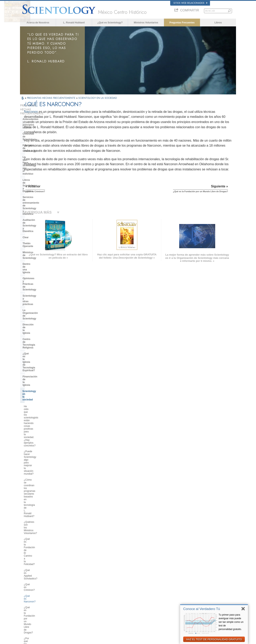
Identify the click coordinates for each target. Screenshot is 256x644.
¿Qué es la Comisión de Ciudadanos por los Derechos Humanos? (40, 352)
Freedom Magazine (186, 604)
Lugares (123, 607)
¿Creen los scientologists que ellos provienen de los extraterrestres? (42, 469)
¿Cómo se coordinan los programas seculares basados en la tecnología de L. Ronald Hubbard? (41, 276)
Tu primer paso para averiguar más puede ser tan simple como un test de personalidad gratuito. (231, 622)
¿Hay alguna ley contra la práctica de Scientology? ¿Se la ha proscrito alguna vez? (42, 499)
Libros (218, 23)
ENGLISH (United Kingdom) (36, 580)
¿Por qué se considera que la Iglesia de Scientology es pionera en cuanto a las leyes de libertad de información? (43, 365)
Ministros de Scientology (37, 181)
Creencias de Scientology (37, 124)
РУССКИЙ (27, 600)
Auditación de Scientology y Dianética (39, 161)
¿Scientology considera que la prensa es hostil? (40, 440)
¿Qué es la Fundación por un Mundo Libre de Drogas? (39, 322)
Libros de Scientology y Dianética (42, 145)
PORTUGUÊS (73, 603)
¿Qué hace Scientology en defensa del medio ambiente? (42, 377)
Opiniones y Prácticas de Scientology (37, 195)
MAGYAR (71, 576)
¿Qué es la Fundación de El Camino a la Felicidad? (39, 296)
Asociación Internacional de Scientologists (197, 600)
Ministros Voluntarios (146, 23)
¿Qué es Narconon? (35, 315)
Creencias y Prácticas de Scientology (137, 577)
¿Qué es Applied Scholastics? (40, 303)
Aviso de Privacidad (174, 640)
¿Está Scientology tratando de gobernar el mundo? (40, 526)
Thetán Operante (32, 175)
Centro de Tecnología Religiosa (40, 220)
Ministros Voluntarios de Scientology (194, 596)
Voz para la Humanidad (130, 580)
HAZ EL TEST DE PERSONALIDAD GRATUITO (214, 639)
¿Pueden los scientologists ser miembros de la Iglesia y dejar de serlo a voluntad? (41, 450)
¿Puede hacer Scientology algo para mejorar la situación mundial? (42, 264)
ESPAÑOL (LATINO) (76, 587)
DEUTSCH (27, 611)
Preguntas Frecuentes (182, 23)
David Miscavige (185, 588)
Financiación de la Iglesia (37, 235)
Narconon (75, 112)
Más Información (127, 600)
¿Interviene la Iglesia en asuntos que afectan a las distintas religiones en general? (41, 401)
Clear (26, 169)
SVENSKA (72, 583)
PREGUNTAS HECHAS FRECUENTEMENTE (52, 98)
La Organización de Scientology (41, 208)
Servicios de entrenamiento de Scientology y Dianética (40, 153)
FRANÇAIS (28, 587)
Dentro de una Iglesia (35, 187)
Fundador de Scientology (37, 130)
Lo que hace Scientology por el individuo (40, 138)
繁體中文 (26, 604)
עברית (26, 592)
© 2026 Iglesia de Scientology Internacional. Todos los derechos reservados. (57, 640)
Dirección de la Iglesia (35, 214)
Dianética (181, 577)
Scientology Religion (187, 584)
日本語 (25, 596)
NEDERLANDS (29, 607)
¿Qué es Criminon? (34, 309)
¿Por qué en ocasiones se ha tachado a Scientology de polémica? (39, 430)
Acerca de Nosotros (38, 23)
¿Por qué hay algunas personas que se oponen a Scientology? (41, 420)
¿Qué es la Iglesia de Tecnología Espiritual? (41, 228)
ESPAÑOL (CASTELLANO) (80, 591)
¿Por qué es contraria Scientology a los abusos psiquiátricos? (42, 342)
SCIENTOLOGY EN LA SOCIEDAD (98, 98)
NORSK (70, 580)
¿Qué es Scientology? (110, 23)
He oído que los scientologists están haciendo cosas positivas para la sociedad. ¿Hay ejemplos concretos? (41, 253)
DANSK (26, 583)
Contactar (124, 604)
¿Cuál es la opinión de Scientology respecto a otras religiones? (42, 411)
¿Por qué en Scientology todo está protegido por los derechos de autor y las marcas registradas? (42, 487)
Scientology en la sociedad (38, 242)
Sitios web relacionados (190, 3)
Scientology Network (187, 580)
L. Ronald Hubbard (74, 23)
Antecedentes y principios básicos (37, 117)
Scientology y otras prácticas (39, 202)
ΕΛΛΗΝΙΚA (72, 595)
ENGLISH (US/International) (36, 576)
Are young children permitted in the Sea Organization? (42, 535)
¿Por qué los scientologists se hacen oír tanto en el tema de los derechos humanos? (41, 332)
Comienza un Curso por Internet (192, 592)
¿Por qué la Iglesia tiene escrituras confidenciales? (42, 460)
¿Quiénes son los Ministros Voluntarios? (38, 287)
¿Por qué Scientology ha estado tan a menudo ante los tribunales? (42, 477)
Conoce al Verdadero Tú (202, 609)
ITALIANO (71, 599)
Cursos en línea (126, 596)
